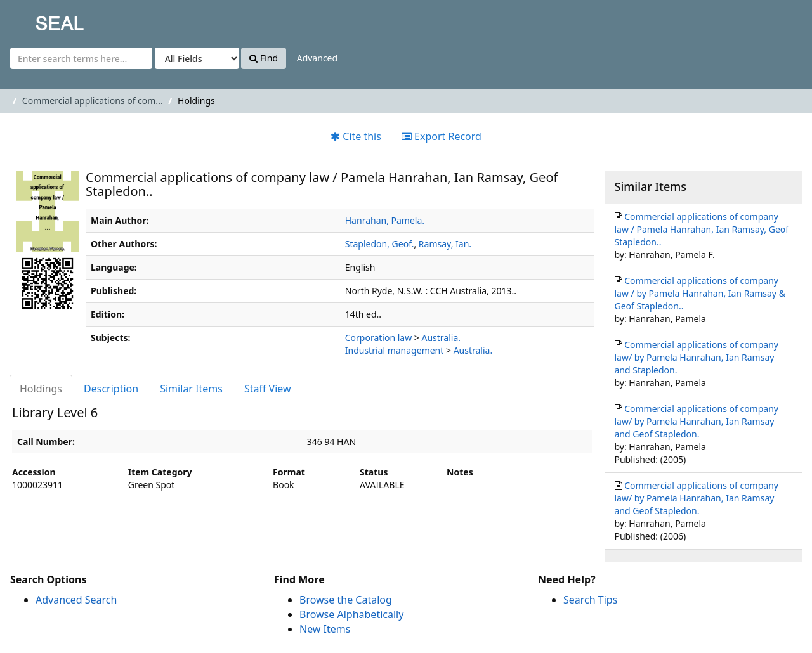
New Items (325, 629)
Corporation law (378, 338)
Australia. (441, 338)
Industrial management (395, 350)
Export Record (442, 136)
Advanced (317, 58)
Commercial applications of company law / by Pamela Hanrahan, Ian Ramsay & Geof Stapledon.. (700, 293)
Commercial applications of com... (93, 100)
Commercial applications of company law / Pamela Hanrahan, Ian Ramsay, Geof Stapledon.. (702, 229)
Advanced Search (76, 600)
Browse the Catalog (346, 600)
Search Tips (590, 600)
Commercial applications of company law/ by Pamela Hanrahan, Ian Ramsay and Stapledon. (697, 357)
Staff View (268, 389)
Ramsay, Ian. (445, 244)
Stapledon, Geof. (380, 244)
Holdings (41, 389)
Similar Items (191, 389)
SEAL (34, 19)
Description (111, 389)
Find (264, 58)
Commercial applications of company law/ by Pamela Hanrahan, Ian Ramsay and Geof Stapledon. (697, 421)
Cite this (356, 136)
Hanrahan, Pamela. (385, 220)
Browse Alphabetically (351, 614)
